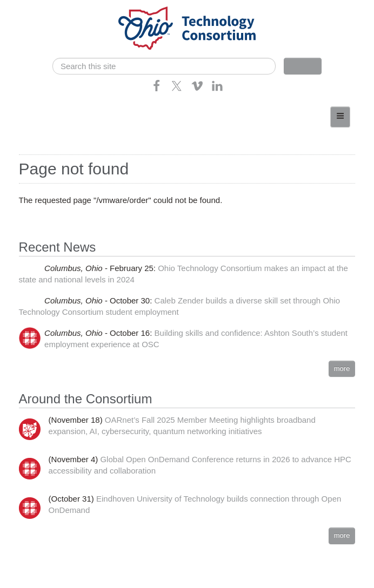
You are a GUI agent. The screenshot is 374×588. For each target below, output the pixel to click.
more (342, 369)
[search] (164, 66)
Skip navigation (30, 8)
